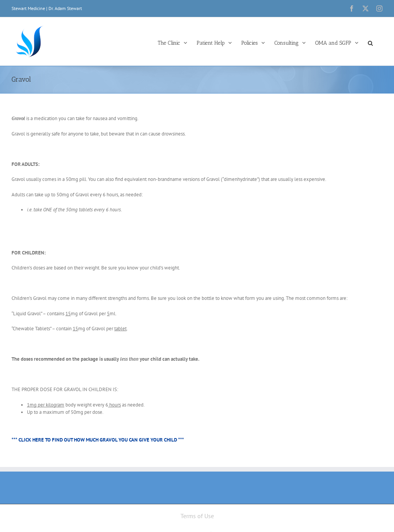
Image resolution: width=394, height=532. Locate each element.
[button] (370, 42)
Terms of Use (197, 516)
